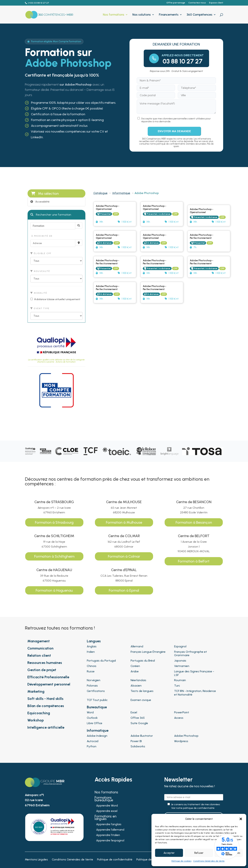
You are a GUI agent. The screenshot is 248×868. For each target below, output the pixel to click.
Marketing (36, 691)
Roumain (180, 680)
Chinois (92, 666)
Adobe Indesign (97, 736)
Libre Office (95, 723)
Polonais (92, 686)
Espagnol (180, 646)
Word (90, 712)
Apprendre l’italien (108, 835)
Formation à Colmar (124, 556)
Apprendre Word (107, 806)
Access (179, 718)
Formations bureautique (104, 799)
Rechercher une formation (51, 215)
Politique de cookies (181, 861)
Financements (169, 15)
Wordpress (181, 741)
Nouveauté (40, 271)
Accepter (169, 853)
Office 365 (138, 718)
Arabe (135, 671)
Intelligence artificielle (46, 727)
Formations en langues (105, 818)
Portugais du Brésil (143, 661)
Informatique (121, 193)
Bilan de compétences (46, 706)
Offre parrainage (176, 3)
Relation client (39, 655)
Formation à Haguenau (54, 590)
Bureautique (97, 707)
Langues (94, 641)
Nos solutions (142, 15)
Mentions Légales (36, 860)
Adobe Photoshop (186, 736)
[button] (241, 819)
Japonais (180, 661)
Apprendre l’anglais (109, 824)
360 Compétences (199, 15)
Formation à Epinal (124, 590)
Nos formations (114, 15)
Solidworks (138, 746)
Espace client (216, 3)
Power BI (136, 741)
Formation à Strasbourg (54, 522)
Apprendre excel (107, 811)
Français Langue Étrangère (148, 652)
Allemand (137, 646)
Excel (134, 712)
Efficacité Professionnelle (48, 677)
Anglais (92, 646)
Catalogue (100, 193)
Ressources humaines (45, 663)
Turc (177, 686)
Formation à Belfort (194, 561)
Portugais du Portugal (101, 661)
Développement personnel (49, 684)
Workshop (36, 720)
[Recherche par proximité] (79, 243)
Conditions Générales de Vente (209, 861)
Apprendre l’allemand (110, 830)
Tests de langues (142, 691)
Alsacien (136, 686)
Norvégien (94, 680)
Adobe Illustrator (142, 736)
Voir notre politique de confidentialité (193, 808)
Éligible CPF (41, 253)
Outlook (92, 718)
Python (92, 746)
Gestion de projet (42, 670)
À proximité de (42, 236)
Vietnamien (182, 666)
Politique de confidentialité (115, 860)
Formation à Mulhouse (124, 522)
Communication (40, 648)
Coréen (135, 666)
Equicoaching (39, 713)
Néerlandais (138, 680)
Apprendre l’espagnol (110, 841)
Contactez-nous (197, 3)
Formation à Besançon (194, 522)
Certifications (96, 691)
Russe (91, 671)
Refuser (199, 853)
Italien (91, 652)
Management (39, 641)
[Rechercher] (79, 225)
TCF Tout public (97, 700)
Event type (40, 308)
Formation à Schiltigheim (54, 556)
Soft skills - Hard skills (45, 699)
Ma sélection (45, 193)
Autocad (93, 741)
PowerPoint (182, 712)
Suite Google (139, 723)
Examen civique (141, 700)
